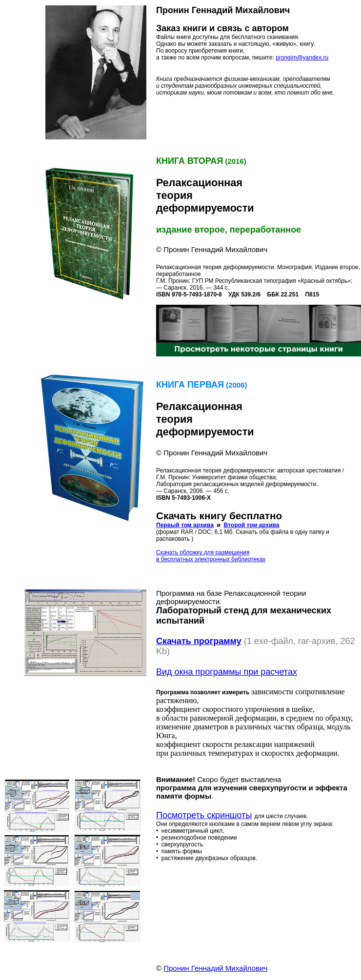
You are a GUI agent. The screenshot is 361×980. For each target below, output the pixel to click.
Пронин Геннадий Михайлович (215, 968)
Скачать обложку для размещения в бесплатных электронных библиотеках (211, 556)
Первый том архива (185, 525)
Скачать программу (199, 641)
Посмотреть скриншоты (204, 815)
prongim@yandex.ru (302, 58)
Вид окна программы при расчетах (227, 672)
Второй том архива (252, 525)
